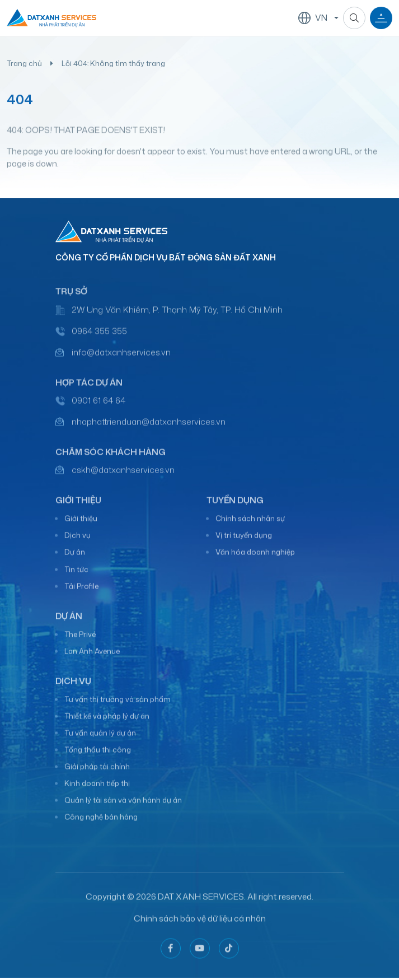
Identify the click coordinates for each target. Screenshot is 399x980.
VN (313, 18)
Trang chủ (24, 63)
